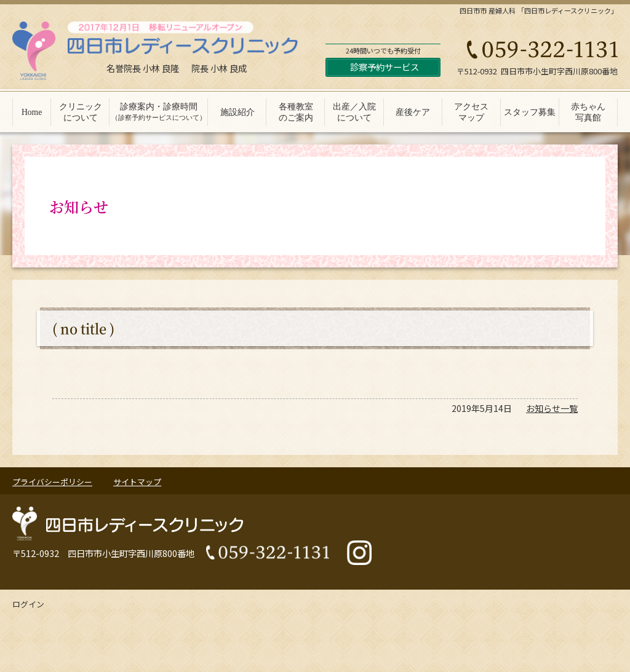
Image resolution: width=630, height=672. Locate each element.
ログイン (28, 604)
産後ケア (413, 112)
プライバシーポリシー (52, 482)
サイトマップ (137, 482)
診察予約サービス (385, 67)
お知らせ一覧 (552, 408)
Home (32, 112)
